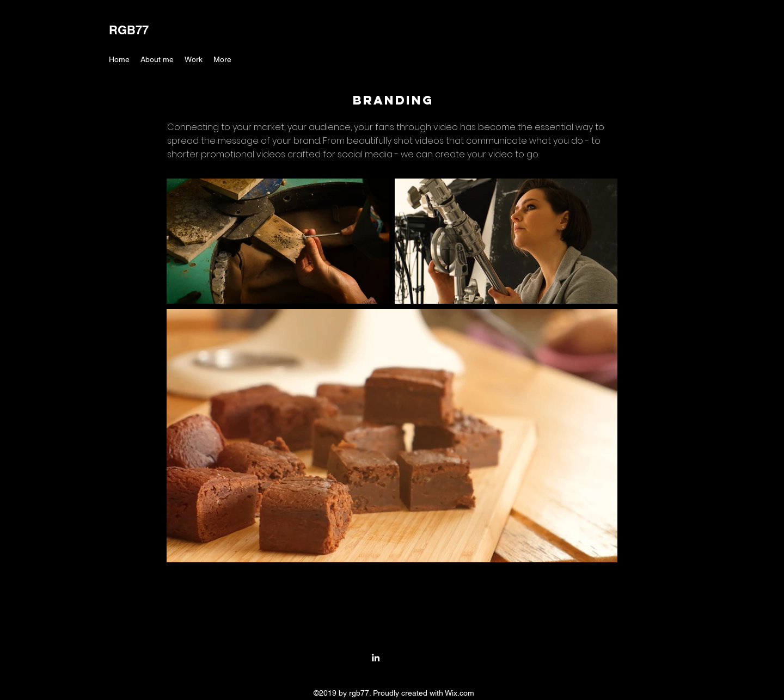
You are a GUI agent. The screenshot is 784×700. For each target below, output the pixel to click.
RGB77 (129, 30)
